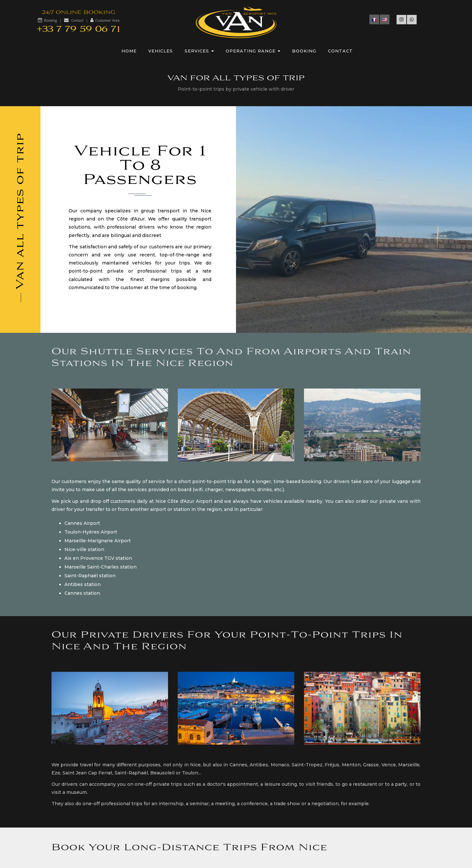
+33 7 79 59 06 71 (79, 29)
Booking (51, 20)
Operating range (253, 51)
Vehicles (161, 51)
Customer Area (107, 20)
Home (129, 51)
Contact (77, 20)
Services (199, 51)
